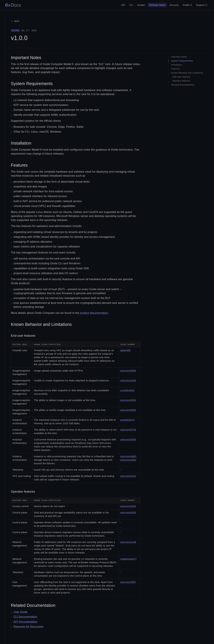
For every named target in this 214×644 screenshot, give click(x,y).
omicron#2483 (128, 460)
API (123, 5)
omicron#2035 (128, 513)
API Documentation (25, 622)
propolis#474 (127, 420)
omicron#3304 (128, 440)
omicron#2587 (128, 582)
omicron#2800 (128, 410)
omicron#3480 (128, 456)
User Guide (21, 612)
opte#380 (125, 350)
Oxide (187, 5)
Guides (141, 5)
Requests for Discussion (29, 627)
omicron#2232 (128, 476)
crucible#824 (127, 390)
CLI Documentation (25, 617)
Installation (21, 143)
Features (19, 165)
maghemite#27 (128, 559)
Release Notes (157, 5)
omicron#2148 (128, 542)
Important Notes (26, 58)
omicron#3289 (128, 381)
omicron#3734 (128, 430)
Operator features (23, 492)
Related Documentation (33, 605)
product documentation (94, 313)
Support (202, 5)
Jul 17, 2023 (24, 31)
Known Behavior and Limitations (41, 324)
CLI (131, 5)
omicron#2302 (128, 506)
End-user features (23, 336)
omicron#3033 (128, 400)
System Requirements (32, 84)
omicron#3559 (128, 371)
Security (174, 5)
